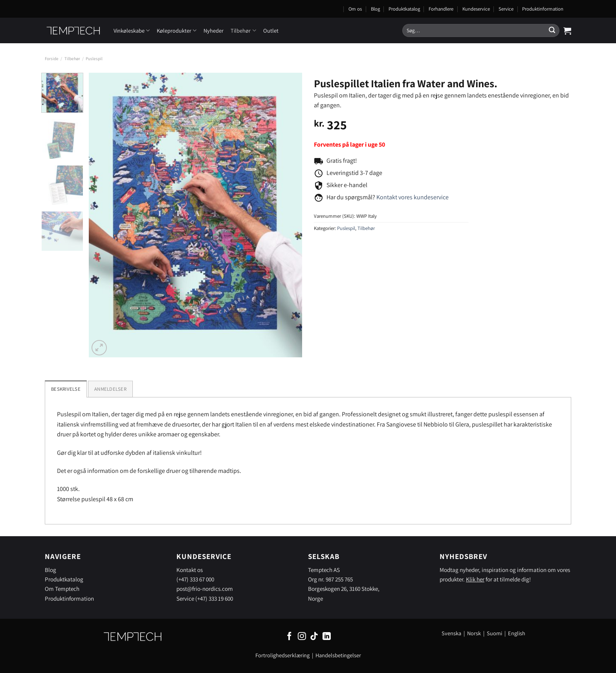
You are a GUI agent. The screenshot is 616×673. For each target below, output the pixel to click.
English (517, 633)
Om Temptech (62, 588)
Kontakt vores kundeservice (412, 197)
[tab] (110, 389)
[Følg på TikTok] (314, 637)
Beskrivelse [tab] (66, 389)
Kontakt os (190, 570)
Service (506, 9)
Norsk (475, 633)
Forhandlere (441, 9)
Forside (52, 59)
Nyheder (214, 30)
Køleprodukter (177, 30)
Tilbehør (243, 30)
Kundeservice (476, 9)
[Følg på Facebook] (289, 637)
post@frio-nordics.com (205, 588)
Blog (375, 9)
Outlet (271, 30)
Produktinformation (543, 9)
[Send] (552, 31)
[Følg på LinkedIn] (327, 637)
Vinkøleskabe (132, 30)
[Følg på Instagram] (302, 637)
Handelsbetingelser (338, 655)
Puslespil (94, 59)
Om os (355, 9)
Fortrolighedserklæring (282, 655)
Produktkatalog (404, 9)
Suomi (494, 633)
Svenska (451, 633)
